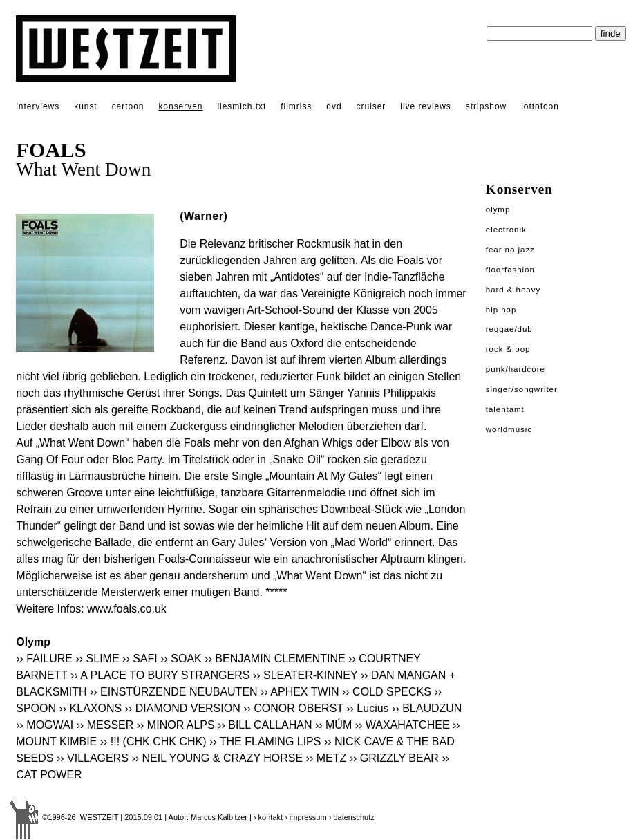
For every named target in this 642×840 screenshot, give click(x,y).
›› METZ (327, 758)
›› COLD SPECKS (387, 692)
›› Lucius (367, 708)
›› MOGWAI (45, 725)
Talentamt (505, 409)
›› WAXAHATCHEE (403, 725)
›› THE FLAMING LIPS (265, 741)
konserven (180, 106)
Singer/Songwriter (522, 389)
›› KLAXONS (90, 708)
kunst (85, 106)
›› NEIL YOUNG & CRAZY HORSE (217, 758)
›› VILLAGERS (93, 758)
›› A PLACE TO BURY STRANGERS (160, 675)
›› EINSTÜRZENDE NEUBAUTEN (174, 692)
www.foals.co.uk (127, 609)
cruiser (371, 106)
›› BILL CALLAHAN (265, 725)
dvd (334, 106)
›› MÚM (333, 725)
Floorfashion (510, 270)
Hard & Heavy (513, 290)
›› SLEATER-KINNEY (305, 675)
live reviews (426, 106)
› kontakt (268, 817)
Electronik (506, 230)
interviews (38, 106)
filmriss (296, 106)
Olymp (498, 209)
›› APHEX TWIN (300, 692)
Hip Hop (501, 310)
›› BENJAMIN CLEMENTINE (275, 659)
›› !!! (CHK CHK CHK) (153, 741)
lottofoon (540, 106)
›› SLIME (97, 659)
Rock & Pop (508, 349)
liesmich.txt (242, 106)
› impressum (306, 817)
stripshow (486, 106)
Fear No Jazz (510, 250)
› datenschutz (352, 817)
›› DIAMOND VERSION (183, 708)
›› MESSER (105, 725)
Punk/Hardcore (516, 369)
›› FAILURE (44, 659)
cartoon (128, 106)
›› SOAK (181, 659)
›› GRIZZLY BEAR (394, 758)
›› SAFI (140, 659)
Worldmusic (509, 429)
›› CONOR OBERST (293, 708)
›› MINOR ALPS (176, 725)
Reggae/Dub (509, 329)
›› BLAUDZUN (427, 708)
